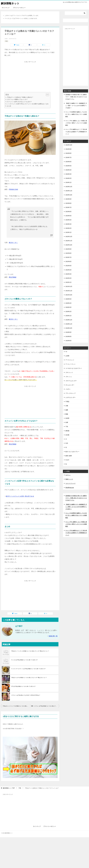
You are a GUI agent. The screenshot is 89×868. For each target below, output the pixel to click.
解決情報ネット (10, 3)
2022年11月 (69, 241)
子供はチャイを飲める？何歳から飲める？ (20, 97)
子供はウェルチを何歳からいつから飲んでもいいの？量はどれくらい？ (29, 678)
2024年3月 (68, 174)
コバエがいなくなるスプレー (74, 368)
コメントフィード (70, 483)
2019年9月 (68, 332)
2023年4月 (68, 220)
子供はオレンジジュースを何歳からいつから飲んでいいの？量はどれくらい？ (16, 706)
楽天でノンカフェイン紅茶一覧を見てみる (20, 496)
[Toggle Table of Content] (47, 95)
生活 (67, 443)
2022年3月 (68, 274)
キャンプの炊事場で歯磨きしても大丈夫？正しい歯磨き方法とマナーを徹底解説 (76, 114)
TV (66, 352)
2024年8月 (68, 153)
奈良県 (67, 418)
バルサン (68, 389)
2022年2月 (68, 278)
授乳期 (67, 431)
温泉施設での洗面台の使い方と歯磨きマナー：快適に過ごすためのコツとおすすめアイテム (76, 97)
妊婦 (67, 422)
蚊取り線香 (69, 456)
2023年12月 (69, 187)
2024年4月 (68, 170)
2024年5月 (68, 166)
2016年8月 (68, 341)
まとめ (9, 106)
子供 (6, 41)
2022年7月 (68, 257)
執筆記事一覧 (53, 636)
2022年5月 (68, 266)
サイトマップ (6, 8)
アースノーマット (70, 364)
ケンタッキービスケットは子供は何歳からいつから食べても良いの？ (28, 669)
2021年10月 (69, 295)
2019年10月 (69, 328)
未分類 (67, 435)
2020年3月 (68, 307)
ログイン (68, 475)
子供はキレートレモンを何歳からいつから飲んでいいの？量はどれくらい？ (30, 651)
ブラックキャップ (70, 393)
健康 (67, 410)
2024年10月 (69, 145)
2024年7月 (68, 157)
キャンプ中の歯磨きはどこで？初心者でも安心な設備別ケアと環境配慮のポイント (76, 132)
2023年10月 (69, 195)
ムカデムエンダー (70, 397)
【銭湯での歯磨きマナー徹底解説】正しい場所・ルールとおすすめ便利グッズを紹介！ (76, 106)
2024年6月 (68, 162)
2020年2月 (68, 312)
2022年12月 (69, 237)
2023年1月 (68, 232)
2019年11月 (69, 324)
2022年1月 (68, 282)
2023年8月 (68, 203)
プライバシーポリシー (19, 8)
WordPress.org (70, 488)
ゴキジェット (69, 372)
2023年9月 (68, 199)
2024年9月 (68, 149)
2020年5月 (68, 299)
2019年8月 (68, 336)
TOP (9, 788)
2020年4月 (68, 303)
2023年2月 (68, 228)
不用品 (67, 402)
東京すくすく (13, 243)
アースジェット (70, 360)
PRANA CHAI (13, 189)
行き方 (67, 460)
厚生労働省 (13, 277)
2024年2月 (68, 178)
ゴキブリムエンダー (71, 381)
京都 (67, 406)
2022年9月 (68, 249)
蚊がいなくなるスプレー (72, 452)
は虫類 (67, 356)
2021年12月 (69, 286)
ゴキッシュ (69, 377)
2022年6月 (68, 261)
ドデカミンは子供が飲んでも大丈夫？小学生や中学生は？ (26, 695)
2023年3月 (68, 224)
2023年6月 (68, 212)
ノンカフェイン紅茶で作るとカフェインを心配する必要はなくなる (28, 104)
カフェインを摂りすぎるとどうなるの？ (19, 102)
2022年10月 (69, 245)
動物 (67, 414)
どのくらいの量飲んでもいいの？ (17, 99)
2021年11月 (69, 291)
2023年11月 (69, 191)
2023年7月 (68, 207)
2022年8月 (68, 253)
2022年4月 (68, 270)
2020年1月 (68, 316)
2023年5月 (68, 216)
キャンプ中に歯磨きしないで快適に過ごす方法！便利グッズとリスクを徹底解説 (76, 123)
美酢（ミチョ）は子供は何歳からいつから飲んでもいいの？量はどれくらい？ (45, 706)
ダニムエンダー (70, 385)
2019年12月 (69, 320)
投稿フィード (69, 479)
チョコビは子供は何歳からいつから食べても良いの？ (25, 660)
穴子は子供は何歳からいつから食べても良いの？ (24, 686)
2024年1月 (68, 182)
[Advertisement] (30, 76)
